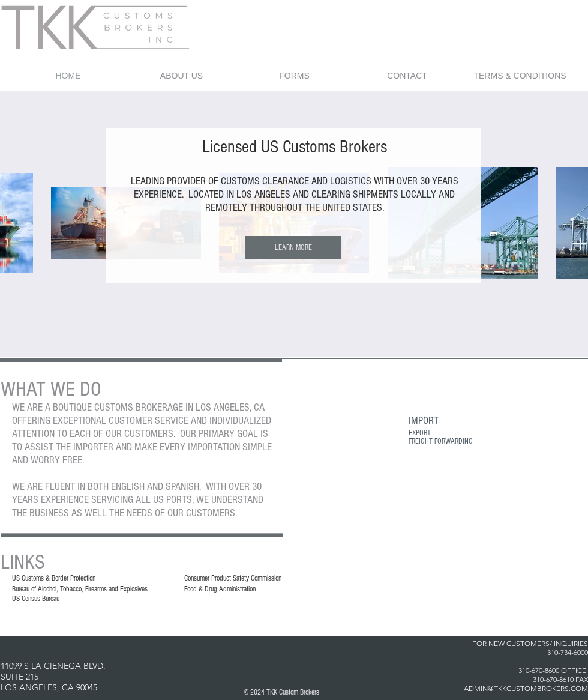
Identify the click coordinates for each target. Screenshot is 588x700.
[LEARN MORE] (293, 248)
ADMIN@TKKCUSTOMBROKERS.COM (526, 688)
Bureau (21, 589)
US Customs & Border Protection (54, 578)
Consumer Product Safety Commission (233, 578)
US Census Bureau (36, 599)
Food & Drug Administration (220, 589)
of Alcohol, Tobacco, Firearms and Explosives (88, 589)
